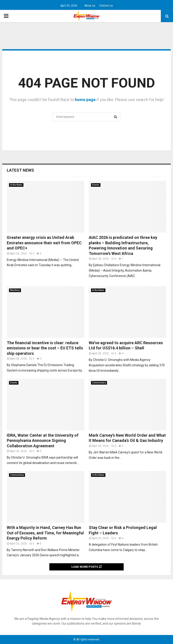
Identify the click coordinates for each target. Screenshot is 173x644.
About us (90, 6)
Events (96, 185)
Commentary (99, 383)
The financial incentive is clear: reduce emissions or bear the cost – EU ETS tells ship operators (45, 348)
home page (85, 100)
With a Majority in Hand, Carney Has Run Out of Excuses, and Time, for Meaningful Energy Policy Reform (45, 533)
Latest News (20, 170)
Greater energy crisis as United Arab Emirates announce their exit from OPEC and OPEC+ (44, 243)
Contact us (106, 6)
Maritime (15, 290)
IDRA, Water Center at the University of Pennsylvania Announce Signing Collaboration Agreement (43, 441)
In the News (16, 185)
